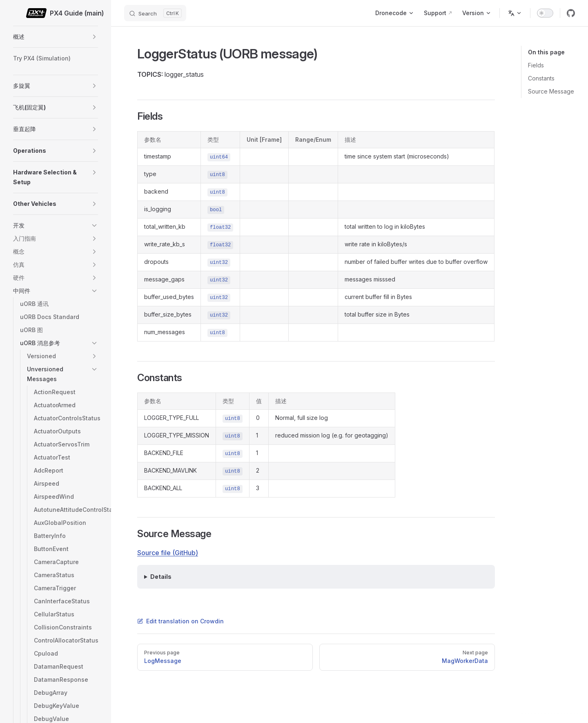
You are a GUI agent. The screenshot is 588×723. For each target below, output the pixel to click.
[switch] (545, 13)
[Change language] (515, 13)
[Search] (155, 13)
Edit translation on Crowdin (180, 621)
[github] (571, 13)
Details (161, 577)
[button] (94, 37)
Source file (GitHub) (168, 553)
